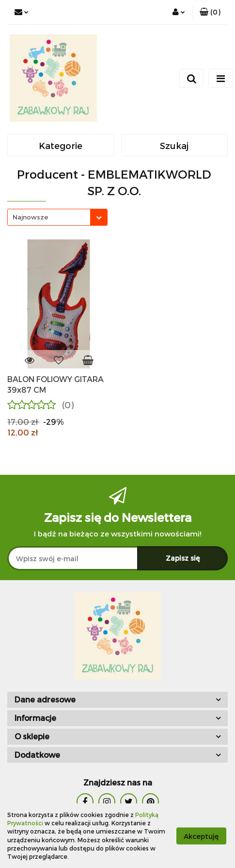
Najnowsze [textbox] (30, 217)
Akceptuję (201, 836)
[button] (210, 12)
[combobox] (57, 217)
